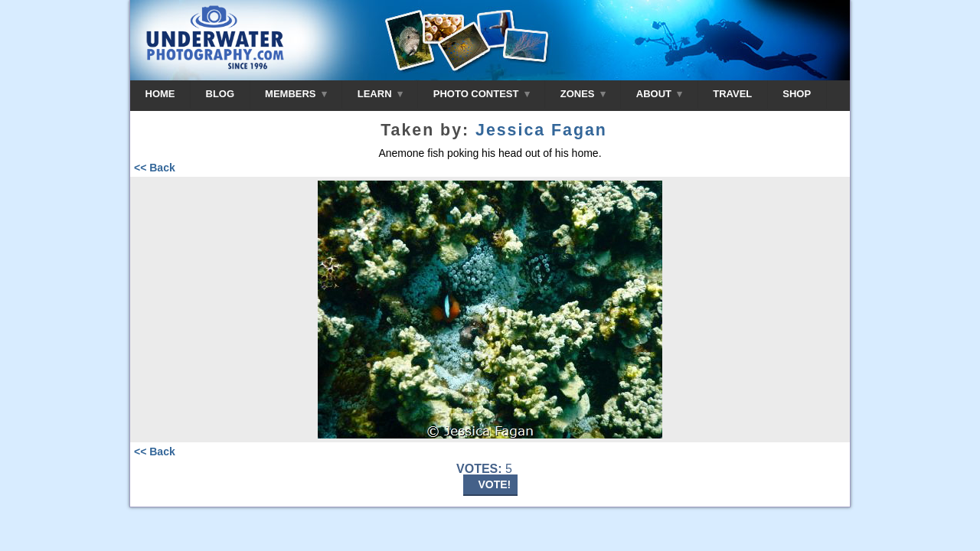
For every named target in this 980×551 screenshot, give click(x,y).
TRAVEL (732, 94)
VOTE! (495, 484)
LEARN (380, 94)
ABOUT (659, 94)
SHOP (797, 94)
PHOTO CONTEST (482, 94)
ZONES (583, 94)
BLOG (220, 94)
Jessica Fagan (541, 130)
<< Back (155, 168)
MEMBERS (296, 94)
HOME (160, 94)
